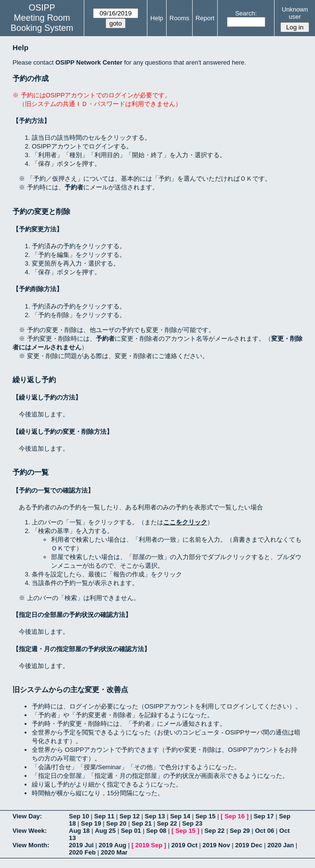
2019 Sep (149, 845)
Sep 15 (206, 816)
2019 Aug (112, 845)
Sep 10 (79, 816)
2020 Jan (281, 845)
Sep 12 (130, 816)
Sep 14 (180, 816)
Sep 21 (142, 823)
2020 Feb (82, 852)
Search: (246, 13)
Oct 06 (264, 831)
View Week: (30, 831)
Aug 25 (105, 831)
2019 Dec (249, 845)
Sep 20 (117, 823)
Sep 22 (167, 823)
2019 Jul (81, 845)
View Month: (31, 845)
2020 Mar (114, 852)
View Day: (27, 816)
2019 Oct (184, 845)
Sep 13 (155, 816)
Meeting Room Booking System (42, 23)
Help (157, 18)
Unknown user (295, 13)
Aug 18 (79, 831)
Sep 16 (235, 816)
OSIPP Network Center (89, 62)
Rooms (179, 18)
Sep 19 (91, 823)
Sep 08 (156, 831)
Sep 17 (264, 816)
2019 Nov (217, 845)
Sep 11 (105, 816)
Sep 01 (131, 831)
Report (205, 18)
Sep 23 (192, 823)
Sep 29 (240, 831)
